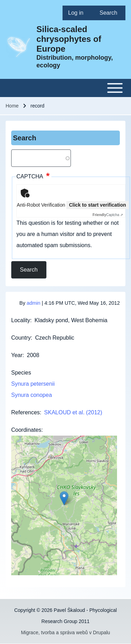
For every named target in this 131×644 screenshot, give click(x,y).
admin (33, 303)
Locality (21, 320)
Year (17, 355)
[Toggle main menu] (65, 88)
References (26, 412)
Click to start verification (97, 205)
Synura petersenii (33, 384)
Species (21, 373)
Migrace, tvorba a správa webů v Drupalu (65, 632)
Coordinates (26, 430)
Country (21, 338)
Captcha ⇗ (108, 215)
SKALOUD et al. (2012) (73, 412)
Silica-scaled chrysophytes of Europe (69, 39)
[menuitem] (78, 13)
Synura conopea (32, 395)
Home (12, 106)
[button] (64, 498)
